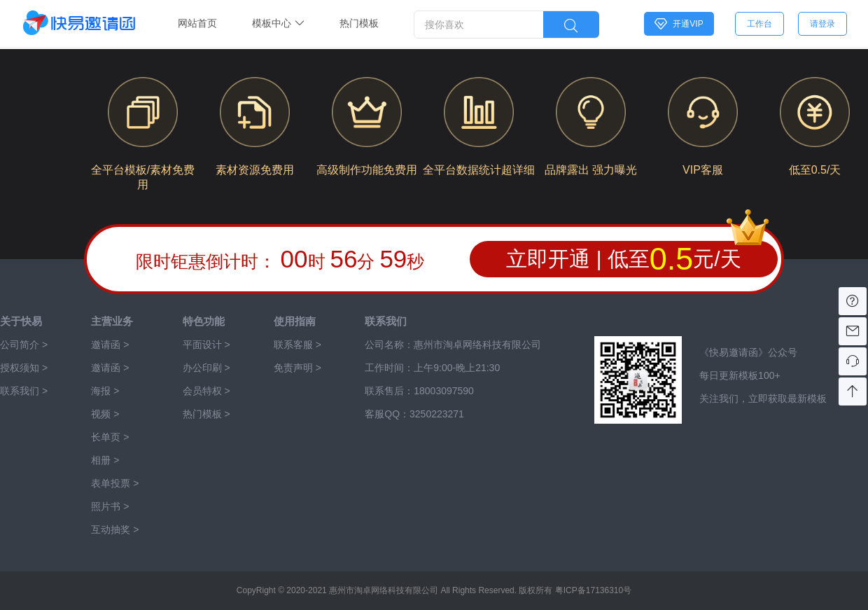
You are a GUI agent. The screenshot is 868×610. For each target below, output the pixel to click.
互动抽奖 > (115, 529)
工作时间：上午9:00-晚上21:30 (432, 368)
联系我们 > (24, 391)
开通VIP (679, 24)
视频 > (105, 414)
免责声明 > (297, 368)
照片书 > (110, 506)
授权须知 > (24, 368)
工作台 (759, 24)
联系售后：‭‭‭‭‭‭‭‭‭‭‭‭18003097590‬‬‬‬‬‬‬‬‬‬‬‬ (419, 391)
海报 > (105, 391)
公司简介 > (24, 345)
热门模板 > (206, 414)
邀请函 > (110, 368)
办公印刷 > (206, 368)
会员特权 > (206, 391)
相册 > (105, 460)
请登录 (822, 24)
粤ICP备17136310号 (593, 590)
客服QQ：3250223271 (414, 414)
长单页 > (110, 437)
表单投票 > (115, 483)
